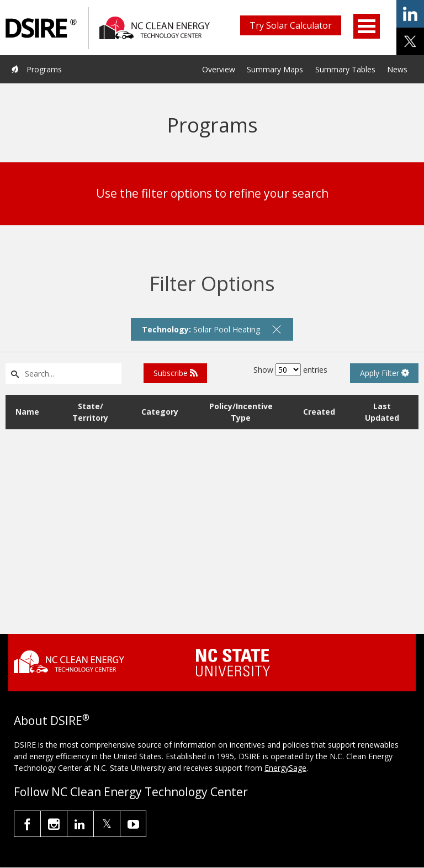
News (397, 69)
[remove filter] (277, 329)
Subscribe (176, 373)
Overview (219, 69)
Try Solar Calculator (291, 25)
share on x (410, 41)
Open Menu (367, 26)
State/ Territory (90, 412)
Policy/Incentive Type (241, 412)
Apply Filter (385, 373)
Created (319, 412)
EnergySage (285, 768)
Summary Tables (345, 69)
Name (27, 412)
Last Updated (382, 412)
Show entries (290, 370)
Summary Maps (275, 69)
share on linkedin (410, 14)
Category (160, 412)
